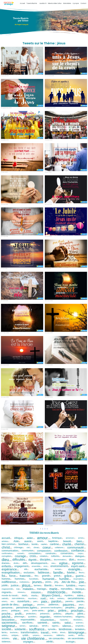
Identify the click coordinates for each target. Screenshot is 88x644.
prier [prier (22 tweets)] (52, 611)
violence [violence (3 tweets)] (7, 642)
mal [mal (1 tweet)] (18, 589)
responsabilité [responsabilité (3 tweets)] (28, 620)
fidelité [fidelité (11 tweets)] (72, 573)
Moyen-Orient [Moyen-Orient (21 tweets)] (52, 595)
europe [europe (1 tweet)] (59, 569)
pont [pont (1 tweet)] (27, 611)
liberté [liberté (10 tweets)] (49, 585)
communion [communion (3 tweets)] (28, 551)
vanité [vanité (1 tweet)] (72, 635)
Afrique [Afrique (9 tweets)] (19, 538)
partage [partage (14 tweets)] (29, 605)
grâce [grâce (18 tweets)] (69, 576)
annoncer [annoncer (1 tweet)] (71, 538)
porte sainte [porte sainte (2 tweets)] (38, 611)
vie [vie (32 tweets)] (16, 638)
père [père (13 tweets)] (81, 614)
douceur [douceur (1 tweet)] (82, 560)
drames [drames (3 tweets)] (6, 563)
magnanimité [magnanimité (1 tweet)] (8, 589)
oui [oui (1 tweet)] (13, 601)
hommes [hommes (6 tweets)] (20, 579)
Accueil (22, 3)
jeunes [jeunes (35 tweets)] (38, 582)
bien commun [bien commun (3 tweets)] (9, 544)
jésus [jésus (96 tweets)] (27, 585)
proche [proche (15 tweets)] (7, 614)
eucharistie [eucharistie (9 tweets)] (42, 569)
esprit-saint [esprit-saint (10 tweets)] (79, 566)
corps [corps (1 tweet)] (81, 553)
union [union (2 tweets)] (5, 635)
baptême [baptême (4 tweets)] (54, 541)
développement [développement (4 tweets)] (40, 563)
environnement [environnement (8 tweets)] (60, 566)
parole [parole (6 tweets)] (81, 601)
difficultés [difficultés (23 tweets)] (20, 560)
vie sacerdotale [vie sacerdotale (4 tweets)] (76, 638)
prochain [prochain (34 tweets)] (78, 611)
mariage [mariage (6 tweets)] (42, 589)
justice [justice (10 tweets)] (16, 585)
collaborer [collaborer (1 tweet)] (60, 547)
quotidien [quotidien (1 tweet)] (33, 617)
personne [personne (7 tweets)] (8, 608)
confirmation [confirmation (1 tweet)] (8, 553)
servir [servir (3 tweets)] (45, 626)
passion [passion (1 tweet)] (41, 605)
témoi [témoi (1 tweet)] (63, 632)
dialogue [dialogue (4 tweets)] (80, 556)
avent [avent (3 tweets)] (41, 541)
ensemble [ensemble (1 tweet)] (37, 566)
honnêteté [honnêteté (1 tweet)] (34, 579)
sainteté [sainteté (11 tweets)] (43, 623)
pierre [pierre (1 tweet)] (5, 611)
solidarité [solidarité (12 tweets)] (21, 629)
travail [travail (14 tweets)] (46, 632)
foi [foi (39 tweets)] (4, 576)
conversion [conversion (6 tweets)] (67, 553)
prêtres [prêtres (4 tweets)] (58, 614)
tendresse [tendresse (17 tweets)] (66, 629)
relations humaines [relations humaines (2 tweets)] (63, 617)
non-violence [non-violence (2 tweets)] (19, 598)
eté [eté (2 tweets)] (26, 569)
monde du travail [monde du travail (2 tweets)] (10, 596)
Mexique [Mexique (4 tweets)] (81, 589)
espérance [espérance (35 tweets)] (10, 569)
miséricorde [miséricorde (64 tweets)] (57, 592)
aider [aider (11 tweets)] (31, 538)
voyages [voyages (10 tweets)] (29, 642)
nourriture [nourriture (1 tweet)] (33, 598)
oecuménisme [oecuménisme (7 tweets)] (76, 598)
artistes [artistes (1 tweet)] (5, 541)
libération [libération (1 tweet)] (60, 585)
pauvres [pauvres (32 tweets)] (70, 605)
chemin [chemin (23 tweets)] (80, 544)
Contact (83, 3)
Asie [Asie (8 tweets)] (17, 541)
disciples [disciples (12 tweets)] (46, 560)
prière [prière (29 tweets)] (63, 611)
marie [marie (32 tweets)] (54, 589)
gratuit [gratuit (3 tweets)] (58, 576)
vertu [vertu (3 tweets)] (81, 635)
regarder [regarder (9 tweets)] (46, 617)
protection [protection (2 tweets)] (32, 614)
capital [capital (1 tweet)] (44, 544)
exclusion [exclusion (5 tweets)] (30, 573)
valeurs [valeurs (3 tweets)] (61, 635)
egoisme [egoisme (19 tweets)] (79, 563)
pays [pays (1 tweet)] (82, 605)
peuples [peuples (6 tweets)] (71, 608)
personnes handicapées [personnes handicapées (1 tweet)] (52, 608)
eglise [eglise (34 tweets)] (64, 563)
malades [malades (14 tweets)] (29, 589)
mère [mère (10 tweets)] (81, 596)
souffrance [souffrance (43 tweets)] (38, 629)
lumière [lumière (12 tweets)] (72, 586)
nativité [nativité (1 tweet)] (5, 598)
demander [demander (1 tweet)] (68, 556)
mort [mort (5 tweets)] (25, 595)
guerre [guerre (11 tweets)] (81, 576)
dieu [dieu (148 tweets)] (7, 560)
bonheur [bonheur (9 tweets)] (24, 544)
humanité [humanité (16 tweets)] (49, 579)
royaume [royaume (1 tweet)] (64, 620)
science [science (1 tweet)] (80, 623)
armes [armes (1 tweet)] (82, 538)
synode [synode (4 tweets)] (52, 629)
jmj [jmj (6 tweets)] (57, 582)
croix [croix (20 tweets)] (34, 556)
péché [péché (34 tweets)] (7, 617)
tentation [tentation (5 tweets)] (80, 629)
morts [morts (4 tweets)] (35, 596)
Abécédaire (67, 3)
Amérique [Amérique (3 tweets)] (57, 538)
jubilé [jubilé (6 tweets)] (5, 585)
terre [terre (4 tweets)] (5, 632)
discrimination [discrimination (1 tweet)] (60, 560)
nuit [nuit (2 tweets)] (52, 598)
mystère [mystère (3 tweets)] (69, 595)
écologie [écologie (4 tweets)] (71, 642)
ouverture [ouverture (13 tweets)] (24, 601)
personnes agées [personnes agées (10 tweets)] (28, 608)
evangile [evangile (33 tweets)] (75, 569)
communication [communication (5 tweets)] (11, 551)
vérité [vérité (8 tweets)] (50, 642)
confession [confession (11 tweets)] (62, 551)
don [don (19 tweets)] (73, 560)
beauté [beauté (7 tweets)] (68, 541)
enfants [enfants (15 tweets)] (7, 566)
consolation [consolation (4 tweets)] (35, 553)
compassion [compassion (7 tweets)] (45, 551)
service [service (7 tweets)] (34, 626)
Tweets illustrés (32, 3)
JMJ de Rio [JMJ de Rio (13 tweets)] (69, 582)
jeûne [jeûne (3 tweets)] (49, 582)
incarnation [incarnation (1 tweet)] (79, 579)
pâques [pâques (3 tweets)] (70, 614)
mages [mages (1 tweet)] (82, 585)
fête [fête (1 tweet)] (37, 576)
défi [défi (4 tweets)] (25, 563)
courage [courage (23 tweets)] (21, 556)
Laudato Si (43, 3)
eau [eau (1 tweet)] (54, 563)
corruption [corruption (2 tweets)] (7, 556)
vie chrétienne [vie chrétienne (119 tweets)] (34, 638)
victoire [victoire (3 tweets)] (6, 638)
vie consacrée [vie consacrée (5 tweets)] (57, 638)
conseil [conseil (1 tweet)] (21, 553)
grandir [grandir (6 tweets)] (47, 576)
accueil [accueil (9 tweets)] (7, 538)
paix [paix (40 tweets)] (45, 601)
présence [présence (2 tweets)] (45, 614)
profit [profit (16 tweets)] (19, 614)
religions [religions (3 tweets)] (80, 617)
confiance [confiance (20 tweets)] (79, 551)
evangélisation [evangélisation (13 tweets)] (12, 573)
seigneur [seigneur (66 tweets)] (9, 626)
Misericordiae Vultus (55, 3)
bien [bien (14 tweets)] (80, 541)
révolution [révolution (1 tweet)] (78, 620)
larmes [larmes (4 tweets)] (38, 585)
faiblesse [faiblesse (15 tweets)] (45, 573)
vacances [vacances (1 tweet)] (48, 635)
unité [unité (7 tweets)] (26, 635)
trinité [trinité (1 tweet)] (55, 632)
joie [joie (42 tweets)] (83, 582)
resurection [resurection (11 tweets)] (48, 620)
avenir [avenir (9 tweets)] (29, 541)
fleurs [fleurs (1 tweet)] (82, 573)
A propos (76, 3)
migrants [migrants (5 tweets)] (7, 592)
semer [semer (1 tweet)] (23, 626)
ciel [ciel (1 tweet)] (29, 547)
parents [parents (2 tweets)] (70, 601)
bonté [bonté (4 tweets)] (35, 544)
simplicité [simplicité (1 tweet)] (80, 626)
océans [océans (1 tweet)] (61, 598)
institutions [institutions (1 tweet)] (25, 582)
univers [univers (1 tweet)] (37, 635)
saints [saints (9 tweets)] (57, 623)
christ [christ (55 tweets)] (7, 547)
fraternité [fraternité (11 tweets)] (26, 576)
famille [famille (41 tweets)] (59, 573)
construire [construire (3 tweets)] (51, 553)
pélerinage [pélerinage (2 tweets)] (20, 617)
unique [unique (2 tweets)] (15, 635)
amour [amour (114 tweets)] (44, 538)
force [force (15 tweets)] (13, 576)
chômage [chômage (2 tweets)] (19, 547)
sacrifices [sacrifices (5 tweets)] (28, 623)
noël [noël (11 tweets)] (44, 598)
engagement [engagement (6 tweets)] (22, 566)
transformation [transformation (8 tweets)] (30, 632)
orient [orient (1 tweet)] (5, 601)
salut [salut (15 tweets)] (69, 623)
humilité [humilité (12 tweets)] (65, 579)
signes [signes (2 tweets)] (56, 626)
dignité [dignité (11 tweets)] (33, 560)
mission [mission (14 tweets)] (37, 592)
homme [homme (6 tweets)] (7, 579)
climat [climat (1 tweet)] (37, 547)
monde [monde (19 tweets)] (78, 592)
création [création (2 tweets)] (44, 556)
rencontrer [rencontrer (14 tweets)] (9, 620)
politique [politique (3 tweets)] (16, 611)
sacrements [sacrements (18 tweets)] (10, 623)
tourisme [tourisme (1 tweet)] (14, 632)
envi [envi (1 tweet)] (46, 566)
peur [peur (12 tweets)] (82, 608)
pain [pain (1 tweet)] (36, 601)
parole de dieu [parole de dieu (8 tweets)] (11, 605)
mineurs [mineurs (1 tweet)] (22, 592)
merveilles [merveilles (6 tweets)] (67, 589)
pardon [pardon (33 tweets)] (57, 601)
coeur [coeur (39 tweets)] (48, 547)
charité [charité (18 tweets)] (68, 544)
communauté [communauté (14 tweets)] (76, 547)
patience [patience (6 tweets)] (54, 605)
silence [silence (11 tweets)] (68, 626)
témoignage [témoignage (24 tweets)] (77, 633)
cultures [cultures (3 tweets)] (56, 556)
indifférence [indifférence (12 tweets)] (10, 582)
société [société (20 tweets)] (7, 629)
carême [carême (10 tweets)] (55, 544)
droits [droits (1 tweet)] (17, 563)
